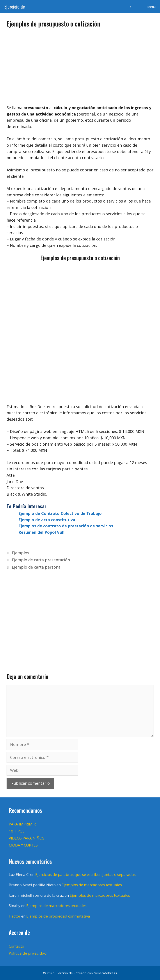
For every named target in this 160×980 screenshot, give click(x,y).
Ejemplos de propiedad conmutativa (58, 916)
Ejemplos (20, 553)
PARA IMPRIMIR (22, 824)
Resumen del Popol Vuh (41, 532)
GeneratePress (105, 973)
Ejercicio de (15, 7)
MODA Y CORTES (23, 845)
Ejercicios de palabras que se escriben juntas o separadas (85, 874)
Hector (15, 916)
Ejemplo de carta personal (37, 567)
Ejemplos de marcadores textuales (92, 885)
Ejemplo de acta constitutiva (47, 520)
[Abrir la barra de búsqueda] (131, 7)
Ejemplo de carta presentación (41, 560)
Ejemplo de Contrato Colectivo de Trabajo (60, 513)
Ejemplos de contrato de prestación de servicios (66, 526)
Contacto (16, 946)
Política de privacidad (28, 953)
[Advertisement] (80, 64)
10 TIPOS (17, 831)
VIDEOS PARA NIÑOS (27, 838)
